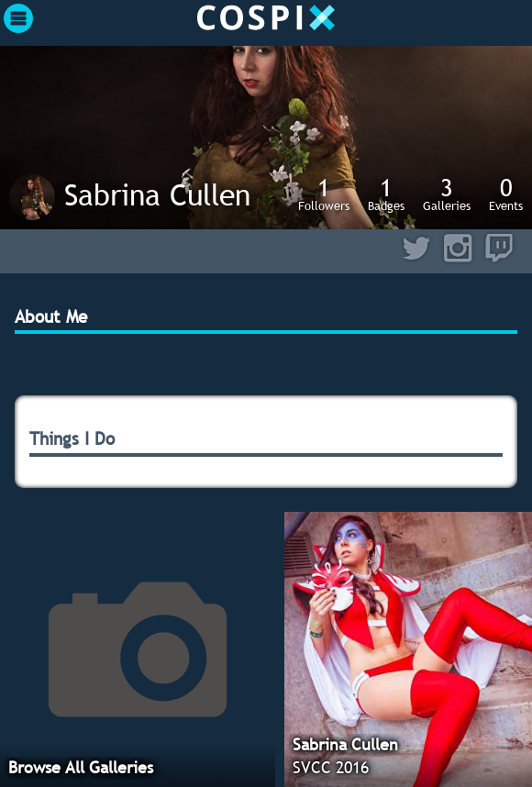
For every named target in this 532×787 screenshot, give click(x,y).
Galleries (447, 194)
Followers (324, 194)
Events (506, 194)
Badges (386, 194)
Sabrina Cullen (157, 194)
